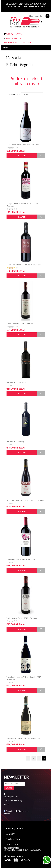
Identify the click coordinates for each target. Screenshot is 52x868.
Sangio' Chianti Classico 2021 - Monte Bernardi (22, 205)
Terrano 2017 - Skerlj (15, 441)
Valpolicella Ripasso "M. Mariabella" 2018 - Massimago (24, 678)
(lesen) (6, 804)
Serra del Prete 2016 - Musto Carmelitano (24, 265)
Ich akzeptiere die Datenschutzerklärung (13, 799)
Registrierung (11, 43)
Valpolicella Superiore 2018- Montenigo (23, 738)
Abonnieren (11, 811)
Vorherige (28, 758)
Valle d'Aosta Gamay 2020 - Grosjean (22, 618)
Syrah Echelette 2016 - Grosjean (20, 324)
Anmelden (26, 43)
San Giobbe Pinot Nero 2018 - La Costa (23, 145)
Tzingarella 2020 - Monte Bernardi (21, 559)
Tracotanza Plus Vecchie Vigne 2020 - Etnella (25, 500)
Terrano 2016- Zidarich (16, 382)
